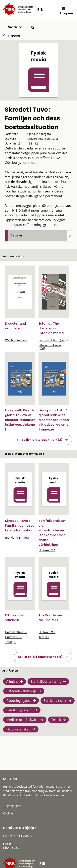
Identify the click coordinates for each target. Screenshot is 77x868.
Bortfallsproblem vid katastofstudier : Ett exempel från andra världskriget (52, 533)
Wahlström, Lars (16, 340)
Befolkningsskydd (19, 710)
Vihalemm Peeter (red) (50, 347)
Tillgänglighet (12, 806)
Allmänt (12, 682)
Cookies (8, 813)
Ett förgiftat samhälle (15, 618)
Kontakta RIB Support (17, 835)
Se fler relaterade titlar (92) (42, 440)
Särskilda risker (55, 701)
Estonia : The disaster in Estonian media (51, 328)
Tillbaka (14, 36)
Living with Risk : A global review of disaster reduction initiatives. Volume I (20, 420)
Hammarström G (16, 632)
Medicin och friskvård (22, 720)
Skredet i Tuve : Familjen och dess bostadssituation (20, 526)
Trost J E (11, 642)
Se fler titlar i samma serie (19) (40, 657)
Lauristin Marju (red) (52, 340)
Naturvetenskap (18, 729)
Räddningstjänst (19, 701)
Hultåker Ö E (47, 550)
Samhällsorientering (46, 682)
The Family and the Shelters (51, 618)
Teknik (56, 720)
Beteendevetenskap (21, 691)
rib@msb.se (11, 848)
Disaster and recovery (15, 326)
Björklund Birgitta (17, 537)
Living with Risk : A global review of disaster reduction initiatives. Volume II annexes (54, 420)
